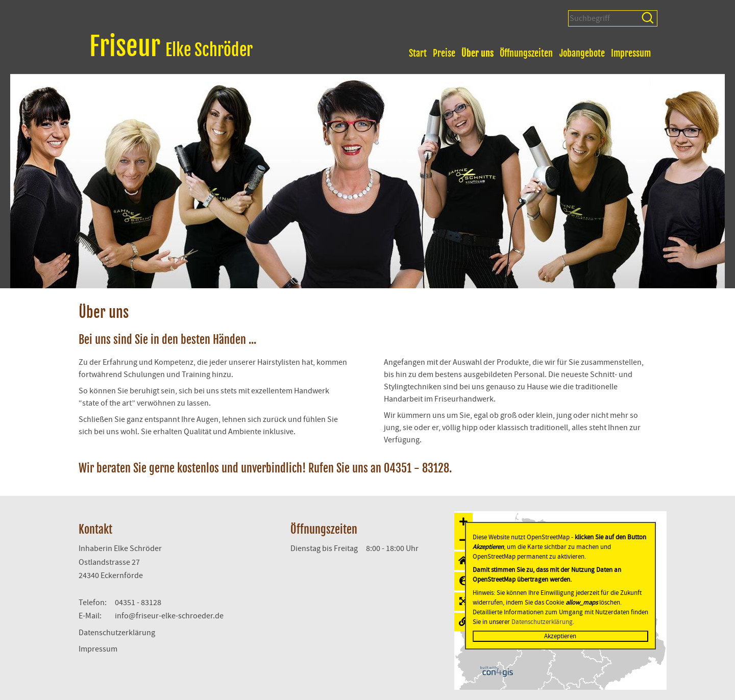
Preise (444, 53)
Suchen (648, 18)
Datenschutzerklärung (117, 633)
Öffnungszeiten (526, 53)
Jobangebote (582, 53)
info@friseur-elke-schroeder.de (169, 616)
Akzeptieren (560, 636)
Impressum (631, 53)
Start (418, 53)
